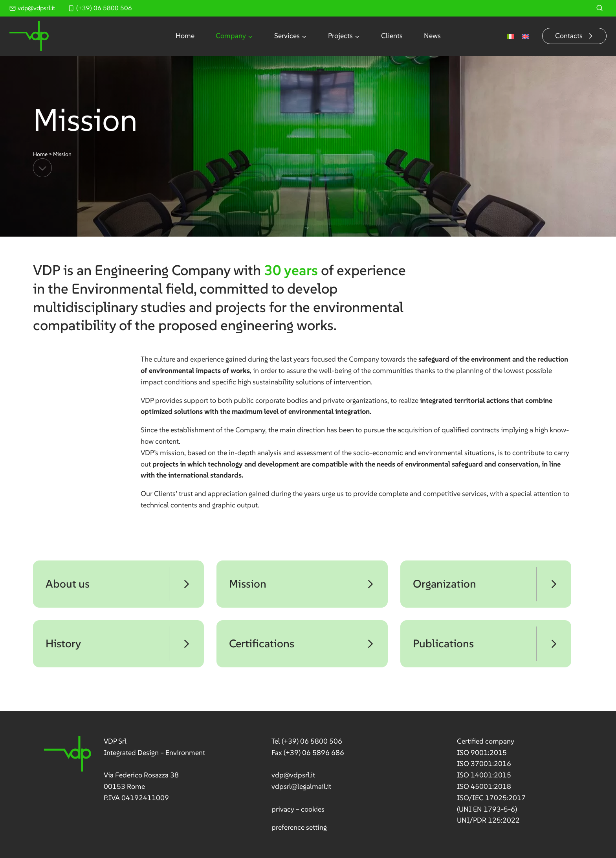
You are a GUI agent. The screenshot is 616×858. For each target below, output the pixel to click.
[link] (125, 770)
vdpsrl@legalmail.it (301, 786)
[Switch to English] (525, 36)
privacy (283, 809)
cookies (313, 809)
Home (185, 36)
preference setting (299, 827)
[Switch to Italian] (510, 36)
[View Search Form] (599, 8)
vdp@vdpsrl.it (293, 775)
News (432, 36)
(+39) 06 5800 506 (312, 741)
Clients (392, 36)
